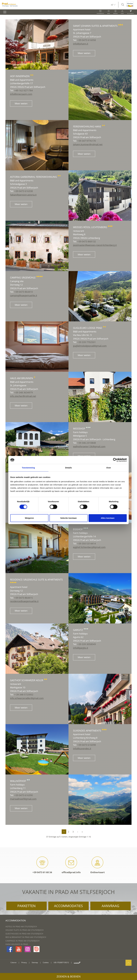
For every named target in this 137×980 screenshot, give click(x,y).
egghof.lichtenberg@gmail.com (89, 547)
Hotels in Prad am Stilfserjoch (21, 927)
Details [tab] (68, 468)
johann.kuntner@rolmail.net (88, 144)
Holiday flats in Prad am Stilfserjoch (24, 930)
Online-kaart (97, 865)
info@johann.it (81, 44)
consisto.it (77, 963)
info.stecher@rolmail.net (23, 396)
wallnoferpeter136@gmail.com (89, 446)
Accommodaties (68, 906)
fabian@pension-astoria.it (23, 195)
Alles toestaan (108, 518)
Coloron (14, 962)
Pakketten (26, 906)
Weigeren (29, 518)
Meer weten (84, 53)
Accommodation (16, 920)
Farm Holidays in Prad (17, 944)
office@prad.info (71, 865)
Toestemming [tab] (28, 468)
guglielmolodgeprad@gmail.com (90, 346)
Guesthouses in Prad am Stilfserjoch (24, 934)
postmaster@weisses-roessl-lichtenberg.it (95, 245)
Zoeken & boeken (69, 976)
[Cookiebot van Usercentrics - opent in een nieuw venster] (115, 460)
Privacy (24, 962)
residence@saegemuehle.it (24, 601)
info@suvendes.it (82, 748)
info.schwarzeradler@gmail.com (27, 698)
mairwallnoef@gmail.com (23, 799)
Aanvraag (110, 906)
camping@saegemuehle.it (24, 295)
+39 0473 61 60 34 (42, 865)
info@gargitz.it (81, 648)
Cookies (46, 962)
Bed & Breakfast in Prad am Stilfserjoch (26, 937)
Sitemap (35, 962)
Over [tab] (109, 468)
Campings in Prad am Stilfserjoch (22, 941)
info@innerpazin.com (21, 94)
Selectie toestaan (69, 518)
